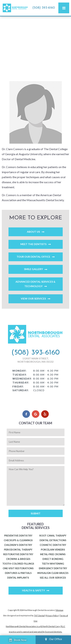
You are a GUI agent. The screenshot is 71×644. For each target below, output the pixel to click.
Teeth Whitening (53, 564)
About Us (33, 232)
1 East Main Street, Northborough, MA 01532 (35, 360)
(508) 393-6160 (44, 8)
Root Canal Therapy (53, 536)
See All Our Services (53, 578)
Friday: (18, 386)
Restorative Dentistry (18, 554)
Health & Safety (33, 590)
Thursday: (21, 382)
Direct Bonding (53, 559)
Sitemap (60, 610)
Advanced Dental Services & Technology (35, 284)
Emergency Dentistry (53, 568)
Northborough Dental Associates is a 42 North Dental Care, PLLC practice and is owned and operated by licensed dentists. (35, 629)
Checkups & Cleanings (18, 540)
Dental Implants (18, 578)
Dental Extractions (53, 540)
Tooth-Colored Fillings (18, 564)
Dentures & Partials (18, 573)
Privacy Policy (52, 616)
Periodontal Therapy (18, 550)
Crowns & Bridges (18, 559)
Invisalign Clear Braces (53, 573)
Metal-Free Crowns (53, 554)
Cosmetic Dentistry (53, 545)
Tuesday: (20, 375)
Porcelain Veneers (53, 550)
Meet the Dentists (33, 244)
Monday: (20, 371)
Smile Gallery (33, 269)
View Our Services (33, 299)
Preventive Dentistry (18, 536)
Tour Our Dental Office (33, 257)
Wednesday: (22, 379)
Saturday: (21, 390)
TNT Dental (39, 616)
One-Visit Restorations (18, 568)
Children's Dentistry (18, 545)
